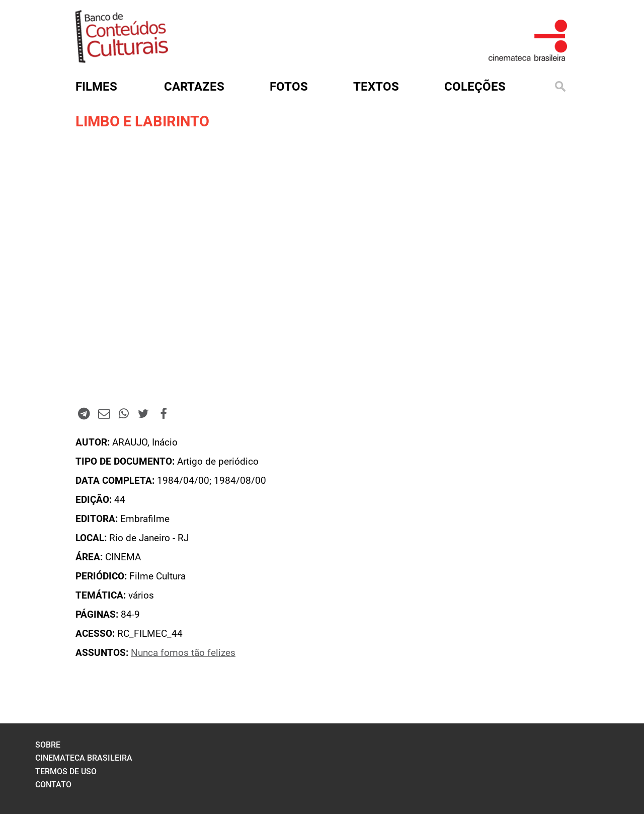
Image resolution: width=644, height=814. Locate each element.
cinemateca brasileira (84, 758)
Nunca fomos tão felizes (183, 653)
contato (53, 785)
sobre (48, 745)
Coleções (475, 87)
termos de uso (66, 771)
